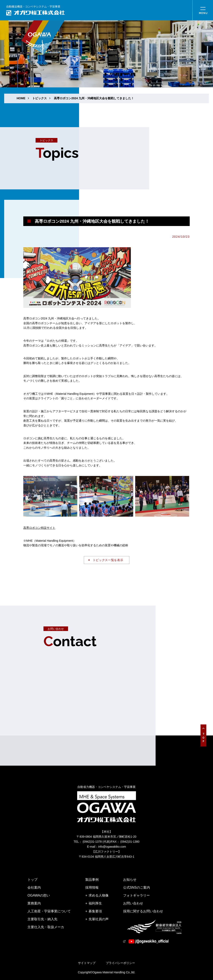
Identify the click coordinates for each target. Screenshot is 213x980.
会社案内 (34, 887)
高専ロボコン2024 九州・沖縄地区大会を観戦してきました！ (94, 98)
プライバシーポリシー (120, 963)
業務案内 (34, 903)
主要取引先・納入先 (42, 919)
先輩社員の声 (99, 919)
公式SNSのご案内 (137, 887)
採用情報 (92, 887)
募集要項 (95, 911)
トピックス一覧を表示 (108, 560)
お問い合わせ (133, 903)
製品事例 (92, 880)
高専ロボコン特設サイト (39, 528)
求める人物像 (99, 895)
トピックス (40, 98)
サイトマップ (87, 963)
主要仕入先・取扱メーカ (46, 927)
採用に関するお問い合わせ (143, 911)
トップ (32, 880)
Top (203, 738)
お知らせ (130, 880)
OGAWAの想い (39, 895)
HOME (21, 98)
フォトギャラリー (136, 895)
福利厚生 (95, 903)
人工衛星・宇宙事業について (49, 911)
